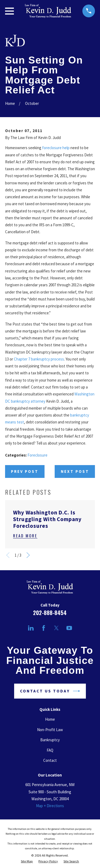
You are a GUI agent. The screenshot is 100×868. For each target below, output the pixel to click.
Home (50, 719)
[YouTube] (69, 628)
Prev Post (25, 471)
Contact (50, 760)
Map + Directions (50, 806)
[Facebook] (44, 628)
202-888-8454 (50, 613)
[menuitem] (27, 861)
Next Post (75, 471)
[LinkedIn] (31, 628)
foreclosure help (56, 148)
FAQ (50, 750)
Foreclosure (37, 455)
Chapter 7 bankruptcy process (39, 359)
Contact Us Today (50, 691)
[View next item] (28, 555)
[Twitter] (56, 628)
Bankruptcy (50, 740)
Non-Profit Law (50, 730)
